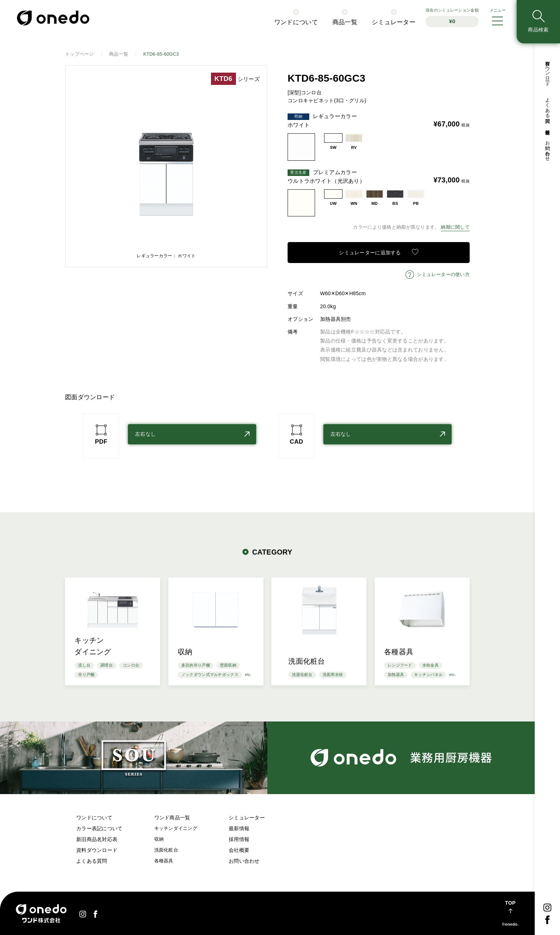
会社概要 (239, 850)
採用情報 (239, 839)
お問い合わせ (547, 148)
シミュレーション (452, 18)
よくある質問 (547, 105)
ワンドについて (296, 22)
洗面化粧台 (166, 850)
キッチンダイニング (176, 828)
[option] (166, 166)
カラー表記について (100, 828)
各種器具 (164, 861)
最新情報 (547, 127)
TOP (510, 903)
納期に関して (455, 227)
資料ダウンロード (547, 71)
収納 (159, 839)
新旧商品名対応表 (97, 839)
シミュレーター (394, 22)
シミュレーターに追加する (370, 253)
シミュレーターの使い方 (443, 275)
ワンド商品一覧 (172, 818)
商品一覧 (345, 22)
